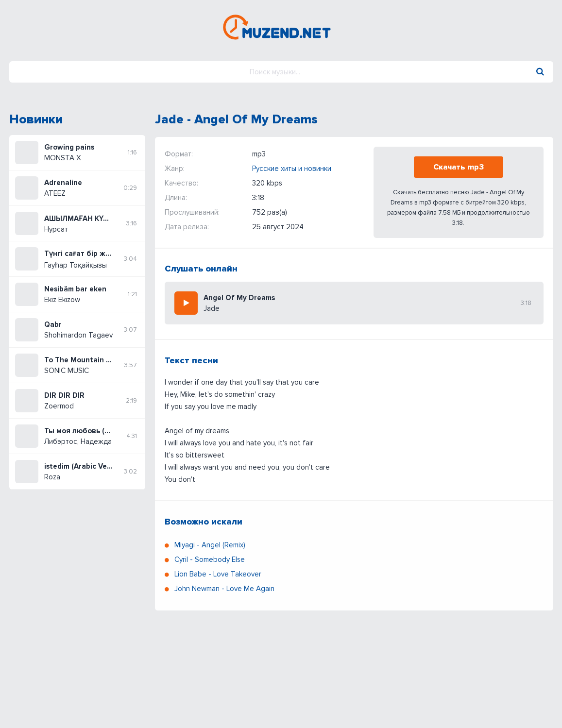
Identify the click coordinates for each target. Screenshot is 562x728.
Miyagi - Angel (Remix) (210, 545)
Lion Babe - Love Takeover (218, 574)
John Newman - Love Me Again (224, 589)
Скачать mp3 (459, 167)
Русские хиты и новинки (292, 169)
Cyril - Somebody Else (210, 559)
